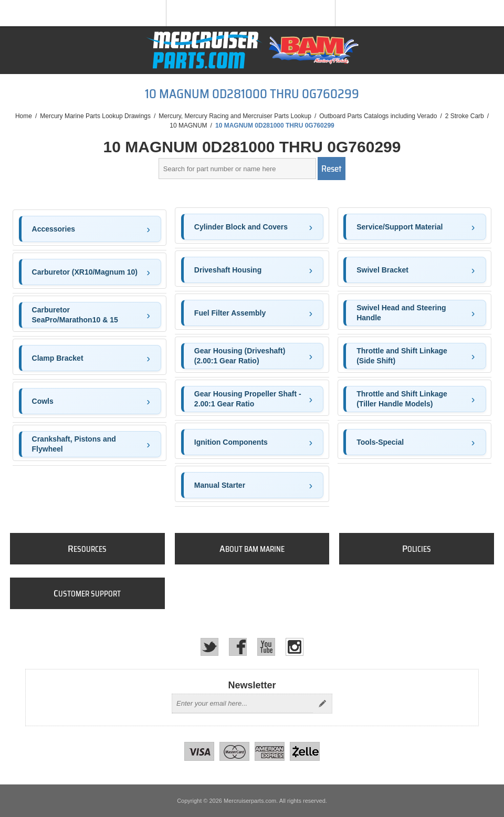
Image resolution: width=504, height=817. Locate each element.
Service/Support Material (400, 227)
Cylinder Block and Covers (241, 227)
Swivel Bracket (382, 270)
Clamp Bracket (58, 358)
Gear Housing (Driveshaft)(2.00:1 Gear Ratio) (240, 356)
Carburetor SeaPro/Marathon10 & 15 (75, 315)
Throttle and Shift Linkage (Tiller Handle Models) (402, 399)
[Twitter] (209, 647)
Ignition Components (231, 442)
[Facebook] (238, 647)
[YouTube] (266, 647)
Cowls (43, 401)
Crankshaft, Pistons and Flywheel (74, 444)
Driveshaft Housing (228, 270)
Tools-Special (380, 442)
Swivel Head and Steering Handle (401, 313)
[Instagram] (295, 647)
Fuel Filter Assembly (230, 313)
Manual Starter (220, 485)
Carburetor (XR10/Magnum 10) (85, 272)
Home (24, 116)
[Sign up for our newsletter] (243, 704)
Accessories (54, 229)
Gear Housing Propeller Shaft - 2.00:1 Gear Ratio (248, 399)
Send (322, 704)
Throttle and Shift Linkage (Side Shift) (402, 356)
